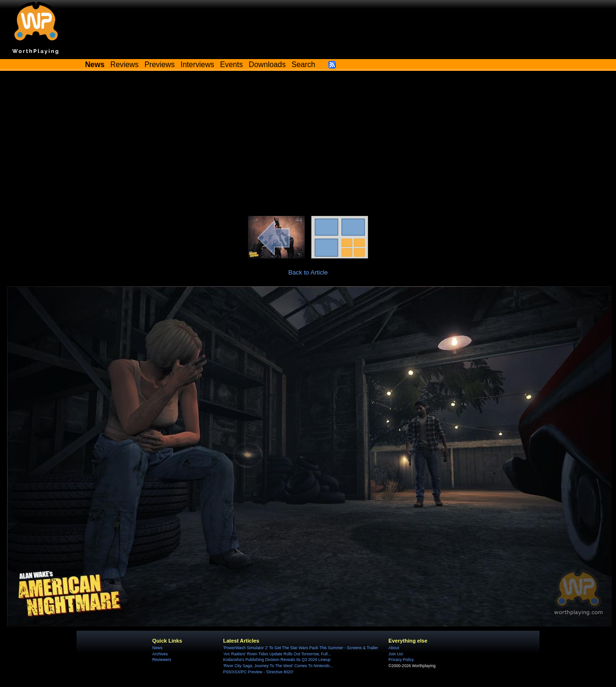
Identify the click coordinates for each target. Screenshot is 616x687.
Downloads (267, 64)
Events (231, 64)
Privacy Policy (401, 660)
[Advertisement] (308, 145)
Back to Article (308, 272)
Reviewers (162, 660)
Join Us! (396, 654)
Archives (160, 654)
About (394, 648)
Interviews (197, 64)
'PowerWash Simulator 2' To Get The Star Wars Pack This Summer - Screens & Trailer (300, 648)
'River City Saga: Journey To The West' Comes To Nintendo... (278, 666)
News (157, 648)
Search (303, 64)
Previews (160, 64)
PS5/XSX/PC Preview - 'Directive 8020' (258, 672)
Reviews (125, 64)
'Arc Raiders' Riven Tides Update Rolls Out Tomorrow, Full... (277, 654)
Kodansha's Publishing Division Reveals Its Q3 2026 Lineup (277, 660)
